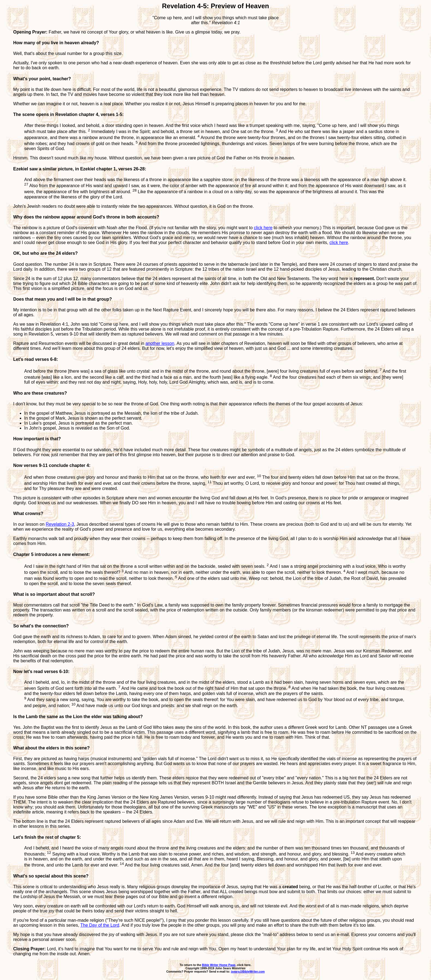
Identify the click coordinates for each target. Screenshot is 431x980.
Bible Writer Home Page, (219, 965)
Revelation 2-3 (60, 524)
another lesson (160, 343)
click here (263, 228)
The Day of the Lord (100, 925)
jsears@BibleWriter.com (248, 971)
